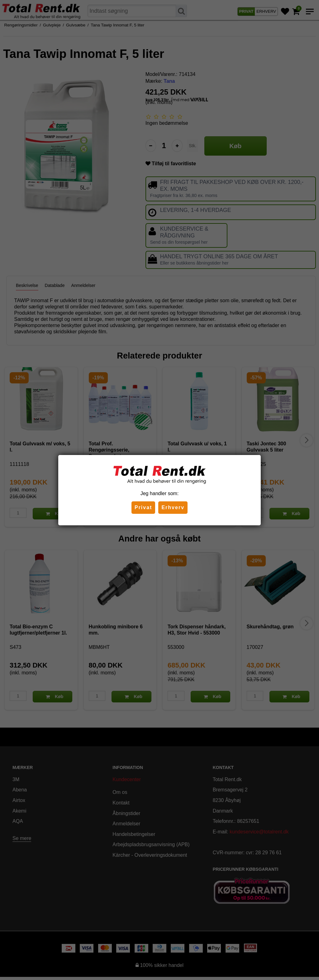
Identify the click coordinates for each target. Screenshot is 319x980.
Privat (143, 507)
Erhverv (173, 507)
